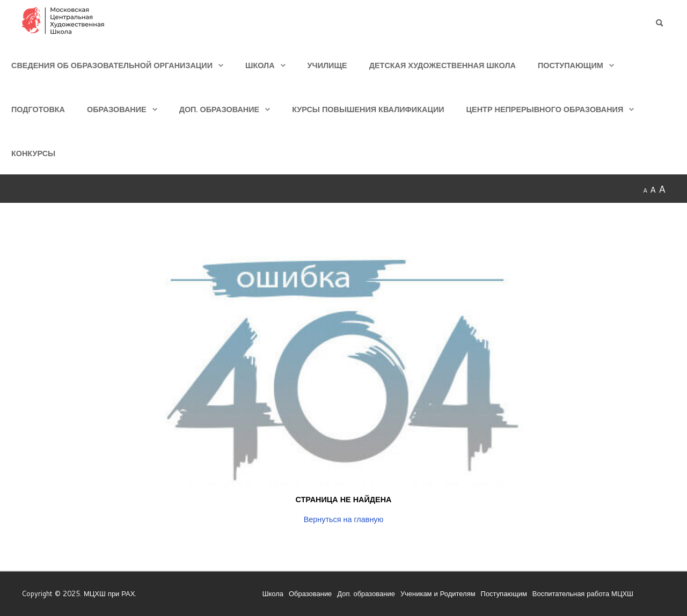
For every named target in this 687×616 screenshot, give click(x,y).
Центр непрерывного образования (545, 109)
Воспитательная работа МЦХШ (583, 593)
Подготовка (38, 109)
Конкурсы (33, 153)
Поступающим (571, 65)
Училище (327, 65)
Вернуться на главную (344, 519)
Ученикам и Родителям (438, 593)
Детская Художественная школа (443, 65)
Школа (260, 65)
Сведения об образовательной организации (112, 65)
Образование (117, 109)
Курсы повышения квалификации (368, 109)
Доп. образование (219, 109)
